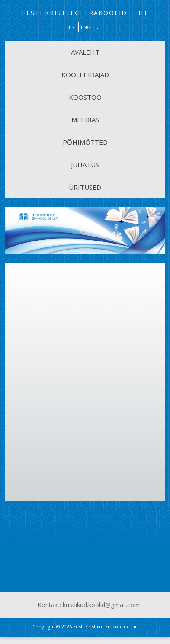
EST (72, 27)
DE (98, 27)
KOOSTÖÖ (85, 97)
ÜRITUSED (85, 187)
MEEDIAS (85, 120)
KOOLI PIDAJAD (85, 75)
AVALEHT (85, 52)
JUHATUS (85, 165)
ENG (86, 27)
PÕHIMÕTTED (85, 142)
